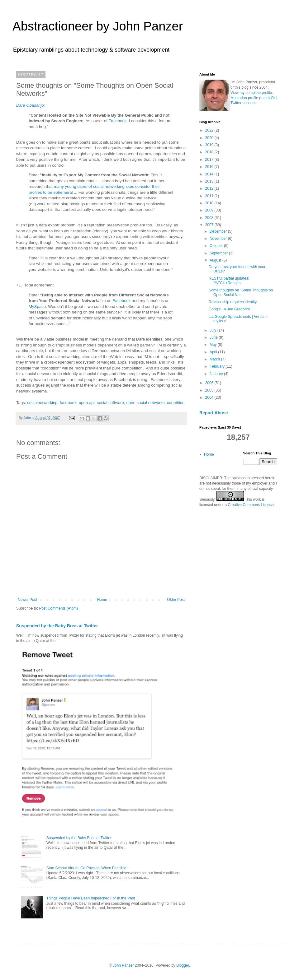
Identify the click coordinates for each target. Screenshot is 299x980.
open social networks (145, 403)
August (216, 260)
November (219, 239)
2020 (210, 138)
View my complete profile (251, 93)
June (214, 337)
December (219, 231)
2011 (210, 196)
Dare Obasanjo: (31, 105)
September (219, 253)
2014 (210, 174)
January (217, 374)
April (214, 352)
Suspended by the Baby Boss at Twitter (57, 626)
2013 (210, 181)
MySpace (37, 307)
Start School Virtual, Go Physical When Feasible (86, 868)
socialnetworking (42, 403)
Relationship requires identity (233, 302)
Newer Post (27, 600)
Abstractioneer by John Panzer (98, 26)
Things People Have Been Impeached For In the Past (91, 898)
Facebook (118, 121)
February (218, 366)
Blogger (183, 965)
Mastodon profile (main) (250, 98)
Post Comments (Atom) (58, 608)
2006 (210, 383)
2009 (210, 210)
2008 (210, 218)
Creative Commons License (251, 505)
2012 (210, 188)
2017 (210, 160)
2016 (210, 167)
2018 (210, 152)
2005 (210, 390)
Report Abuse (214, 413)
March (215, 359)
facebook (68, 403)
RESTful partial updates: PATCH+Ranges (229, 281)
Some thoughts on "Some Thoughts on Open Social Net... (241, 292)
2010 (210, 203)
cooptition (176, 403)
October (217, 246)
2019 (210, 145)
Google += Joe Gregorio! (229, 309)
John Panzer (123, 965)
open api (87, 403)
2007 (210, 225)
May (214, 345)
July (214, 330)
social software (110, 403)
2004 (210, 397)
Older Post (176, 600)
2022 (210, 130)
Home (102, 600)
